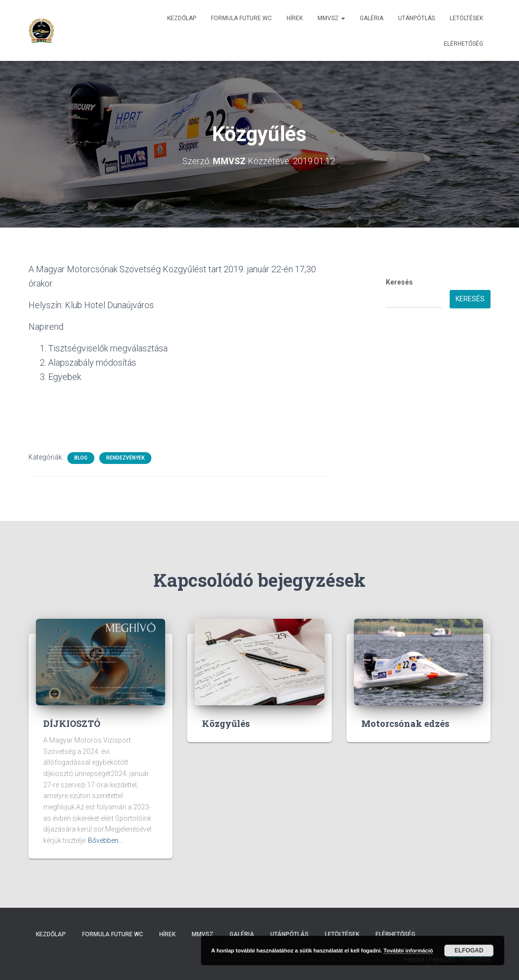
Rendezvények (125, 457)
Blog (81, 457)
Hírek (295, 18)
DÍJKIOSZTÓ (72, 723)
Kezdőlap (182, 18)
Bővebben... (105, 840)
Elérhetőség (463, 44)
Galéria (372, 18)
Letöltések (466, 18)
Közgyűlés (226, 723)
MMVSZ (331, 18)
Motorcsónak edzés (405, 723)
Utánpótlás (417, 18)
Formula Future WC (241, 18)
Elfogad (469, 951)
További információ (408, 951)
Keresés (399, 282)
